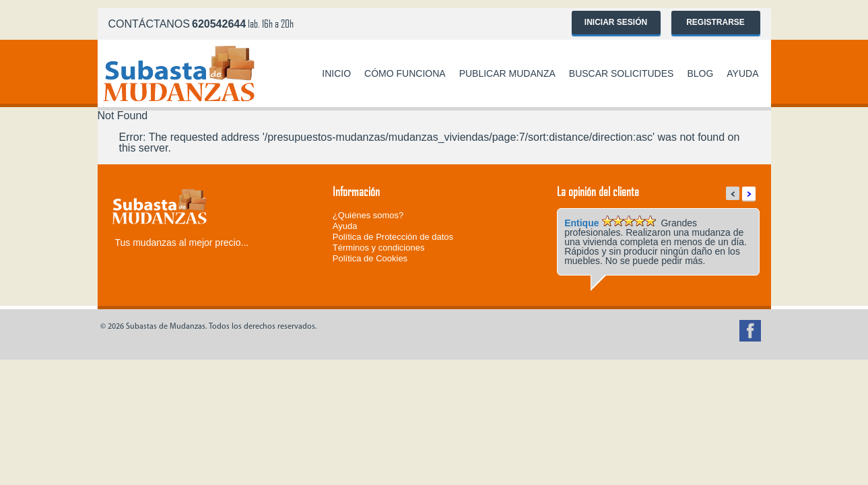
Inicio (336, 73)
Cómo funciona (405, 73)
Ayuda (742, 73)
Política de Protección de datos (393, 237)
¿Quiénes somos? (368, 215)
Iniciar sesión (616, 22)
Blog (700, 73)
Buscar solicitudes (622, 73)
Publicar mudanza (507, 73)
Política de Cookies (370, 258)
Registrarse (715, 22)
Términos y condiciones (379, 248)
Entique (581, 223)
